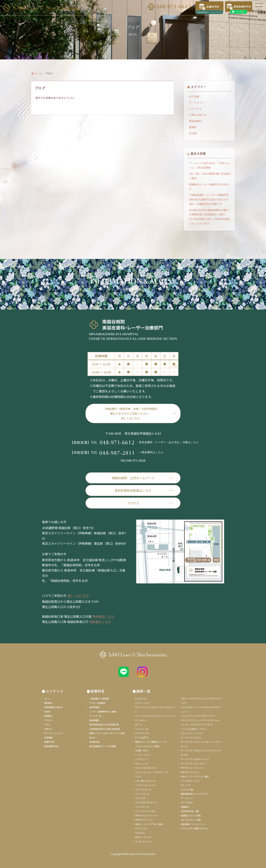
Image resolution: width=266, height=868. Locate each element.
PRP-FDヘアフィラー (145, 820)
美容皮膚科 (195, 121)
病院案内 (48, 703)
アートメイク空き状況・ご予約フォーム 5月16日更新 (209, 165)
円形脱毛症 (94, 742)
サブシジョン (141, 828)
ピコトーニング (142, 703)
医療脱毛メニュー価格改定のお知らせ (209, 187)
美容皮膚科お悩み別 (53, 707)
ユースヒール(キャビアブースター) (197, 724)
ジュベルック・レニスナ (192, 733)
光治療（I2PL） (142, 750)
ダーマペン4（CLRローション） (196, 759)
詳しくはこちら (78, 595)
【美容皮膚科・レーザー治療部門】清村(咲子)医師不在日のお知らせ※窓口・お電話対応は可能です (209, 199)
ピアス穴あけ (187, 802)
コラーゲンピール (143, 789)
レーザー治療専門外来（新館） (103, 712)
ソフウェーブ (141, 759)
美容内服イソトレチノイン (193, 824)
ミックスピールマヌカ (145, 811)
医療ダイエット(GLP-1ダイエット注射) (107, 733)
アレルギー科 (95, 716)
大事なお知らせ (198, 115)
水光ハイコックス (143, 837)
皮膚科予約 (49, 742)
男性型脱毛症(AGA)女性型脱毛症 (104, 724)
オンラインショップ (53, 733)
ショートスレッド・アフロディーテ (151, 772)
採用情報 (48, 738)
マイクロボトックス (190, 781)
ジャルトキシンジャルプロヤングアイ (198, 716)
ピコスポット (141, 698)
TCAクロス (140, 833)
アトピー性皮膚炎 (97, 703)
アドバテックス (142, 733)
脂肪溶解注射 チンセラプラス (194, 794)
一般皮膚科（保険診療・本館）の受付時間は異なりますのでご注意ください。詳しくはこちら (130, 413)
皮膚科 (193, 127)
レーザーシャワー (143, 755)
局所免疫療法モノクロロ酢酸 (102, 746)
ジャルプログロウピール (146, 802)
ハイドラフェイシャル (145, 785)
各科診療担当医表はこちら (144, 490)
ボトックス (186, 785)
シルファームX (142, 729)
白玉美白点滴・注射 (190, 811)
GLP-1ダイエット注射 (191, 820)
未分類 (193, 133)
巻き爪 (92, 738)
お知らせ (48, 729)
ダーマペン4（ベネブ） (192, 738)
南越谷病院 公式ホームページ (142, 478)
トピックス (195, 109)
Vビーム (139, 724)
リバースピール (142, 807)
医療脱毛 (48, 716)
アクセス (150, 503)
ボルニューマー (142, 763)
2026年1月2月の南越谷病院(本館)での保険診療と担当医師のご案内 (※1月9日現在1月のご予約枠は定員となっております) (209, 217)
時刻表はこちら (103, 616)
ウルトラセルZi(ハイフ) (146, 768)
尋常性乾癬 (94, 707)
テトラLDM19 (142, 738)
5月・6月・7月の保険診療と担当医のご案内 (210, 176)
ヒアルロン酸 (187, 789)
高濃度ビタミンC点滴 (191, 815)
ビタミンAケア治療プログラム (195, 828)
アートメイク (197, 102)
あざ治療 (194, 96)
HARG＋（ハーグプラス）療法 (149, 824)
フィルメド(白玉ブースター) (194, 729)
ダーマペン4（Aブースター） (194, 763)
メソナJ (139, 776)
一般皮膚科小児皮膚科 (99, 698)
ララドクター (141, 798)
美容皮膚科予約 (51, 746)
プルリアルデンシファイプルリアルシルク (200, 720)
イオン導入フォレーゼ (145, 781)
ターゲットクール (143, 841)
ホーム (37, 73)
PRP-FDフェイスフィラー (147, 815)
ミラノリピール (142, 794)
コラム (47, 724)
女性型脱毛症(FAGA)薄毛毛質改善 (104, 729)
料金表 (47, 712)
